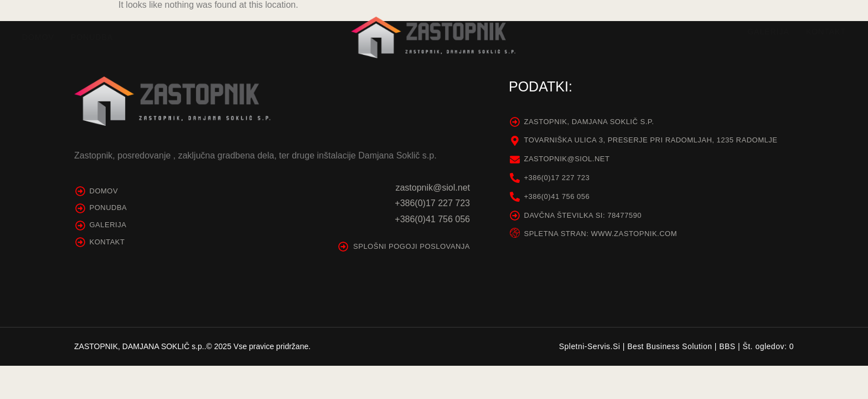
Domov (38, 37)
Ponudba (92, 37)
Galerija (768, 32)
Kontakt (826, 32)
